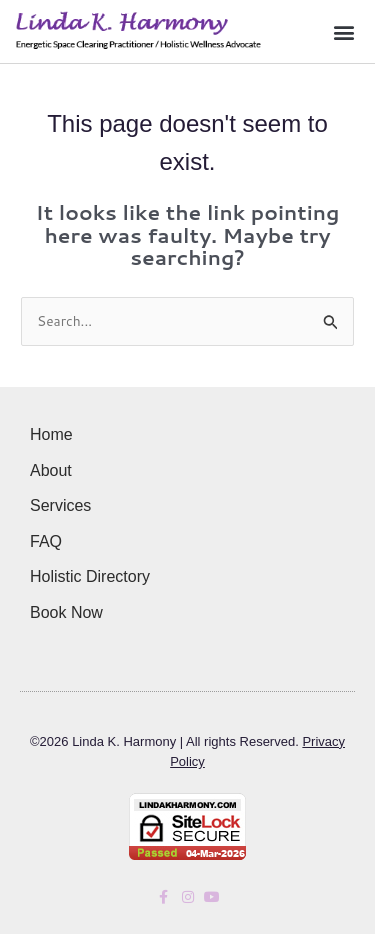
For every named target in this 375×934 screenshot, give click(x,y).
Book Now (66, 612)
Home (51, 434)
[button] (343, 31)
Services (60, 505)
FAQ (46, 541)
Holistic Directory (90, 576)
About (51, 470)
